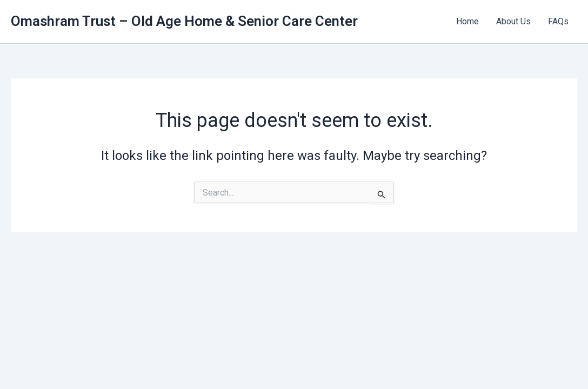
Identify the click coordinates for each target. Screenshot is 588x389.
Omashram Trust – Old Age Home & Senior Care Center (184, 21)
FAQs (558, 21)
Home (467, 21)
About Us (513, 21)
